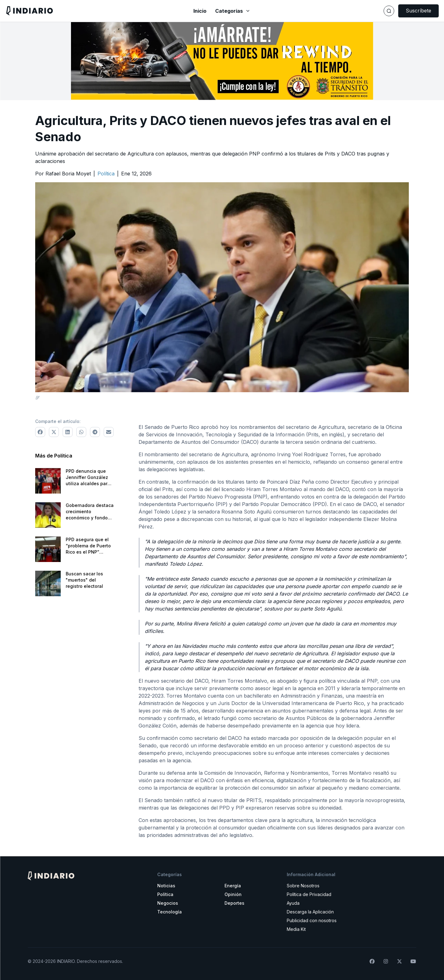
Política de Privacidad (309, 894)
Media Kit (296, 929)
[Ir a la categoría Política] (106, 174)
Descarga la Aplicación (310, 912)
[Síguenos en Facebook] (372, 961)
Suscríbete (418, 11)
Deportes (234, 903)
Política (165, 894)
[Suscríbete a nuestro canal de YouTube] (413, 961)
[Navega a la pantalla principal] (77, 11)
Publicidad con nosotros (312, 920)
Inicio (200, 11)
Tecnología (170, 912)
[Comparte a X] (54, 432)
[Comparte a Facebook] (40, 432)
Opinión (233, 894)
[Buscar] (389, 11)
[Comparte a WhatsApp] (81, 432)
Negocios (168, 903)
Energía (233, 886)
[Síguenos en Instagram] (386, 961)
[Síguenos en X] (399, 961)
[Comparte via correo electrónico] (109, 432)
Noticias (166, 886)
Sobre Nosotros (303, 886)
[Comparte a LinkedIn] (68, 432)
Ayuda (293, 903)
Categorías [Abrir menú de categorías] (233, 11)
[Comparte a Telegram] (95, 432)
